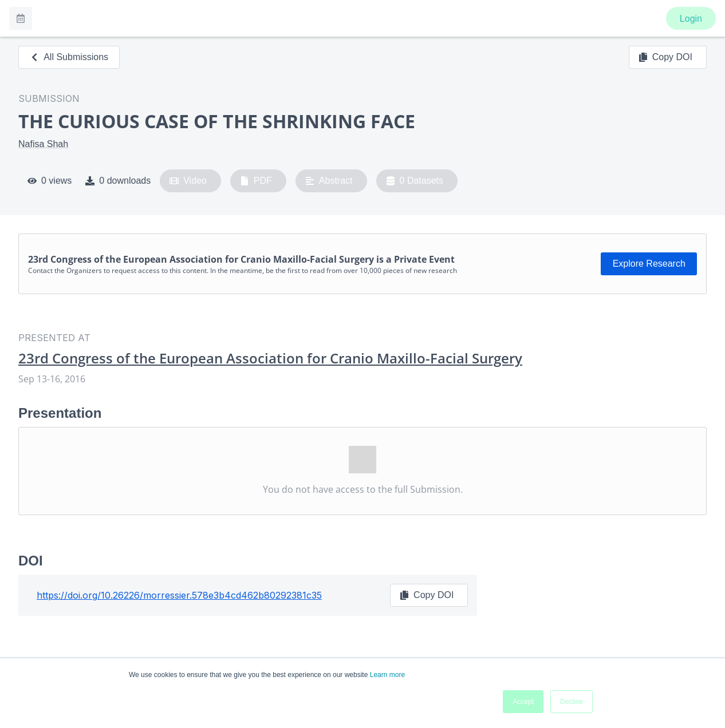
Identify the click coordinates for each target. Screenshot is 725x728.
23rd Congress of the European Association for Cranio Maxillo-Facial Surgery (270, 358)
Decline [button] (572, 702)
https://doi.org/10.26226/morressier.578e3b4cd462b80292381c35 (179, 595)
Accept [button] (523, 702)
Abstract (329, 181)
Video (188, 181)
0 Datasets (415, 181)
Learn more (387, 675)
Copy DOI (665, 57)
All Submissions (69, 57)
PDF (256, 181)
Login (691, 19)
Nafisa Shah (43, 144)
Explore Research (649, 264)
